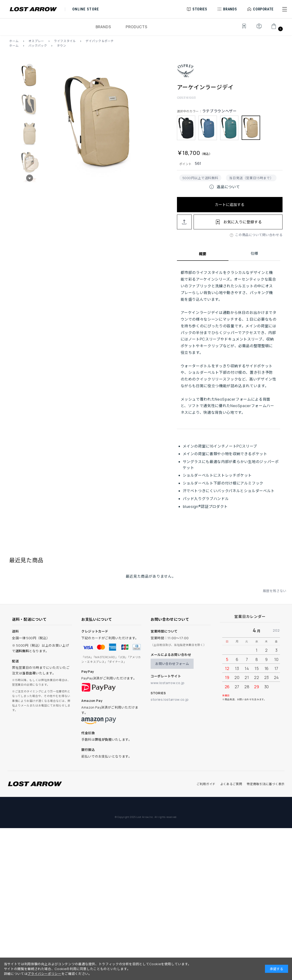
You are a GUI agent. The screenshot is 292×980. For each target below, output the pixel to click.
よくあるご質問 (231, 784)
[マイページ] (259, 29)
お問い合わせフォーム (172, 664)
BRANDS (103, 27)
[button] (285, 9)
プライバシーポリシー (44, 974)
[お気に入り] (241, 29)
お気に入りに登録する (243, 222)
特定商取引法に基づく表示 (266, 784)
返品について (224, 187)
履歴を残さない (275, 596)
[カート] (276, 29)
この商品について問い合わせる (259, 235)
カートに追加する (230, 205)
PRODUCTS (136, 27)
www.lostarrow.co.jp (167, 683)
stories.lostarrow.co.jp (170, 699)
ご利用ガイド (206, 784)
